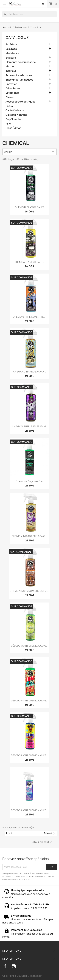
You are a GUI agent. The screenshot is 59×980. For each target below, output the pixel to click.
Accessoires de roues (19, 75)
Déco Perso (13, 88)
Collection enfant (16, 115)
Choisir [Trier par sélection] (29, 152)
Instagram (14, 966)
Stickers (11, 58)
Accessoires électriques (20, 102)
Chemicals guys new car (29, 481)
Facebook (5, 966)
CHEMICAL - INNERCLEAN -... (29, 262)
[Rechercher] (29, 14)
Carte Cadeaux (15, 110)
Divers (10, 97)
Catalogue (17, 38)
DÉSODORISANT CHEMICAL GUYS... (30, 646)
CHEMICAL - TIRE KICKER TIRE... (29, 317)
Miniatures (12, 53)
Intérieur (11, 71)
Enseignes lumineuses (19, 80)
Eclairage (11, 49)
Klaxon (10, 67)
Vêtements (12, 93)
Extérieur (11, 45)
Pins (8, 124)
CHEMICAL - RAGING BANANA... (29, 372)
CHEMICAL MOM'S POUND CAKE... (29, 536)
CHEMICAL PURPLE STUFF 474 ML (29, 426)
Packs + (10, 106)
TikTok (22, 966)
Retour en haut (42, 842)
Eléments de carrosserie (21, 62)
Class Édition (13, 128)
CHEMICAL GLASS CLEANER (30, 207)
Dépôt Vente (13, 119)
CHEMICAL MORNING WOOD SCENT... (29, 591)
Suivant (50, 833)
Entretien (11, 84)
